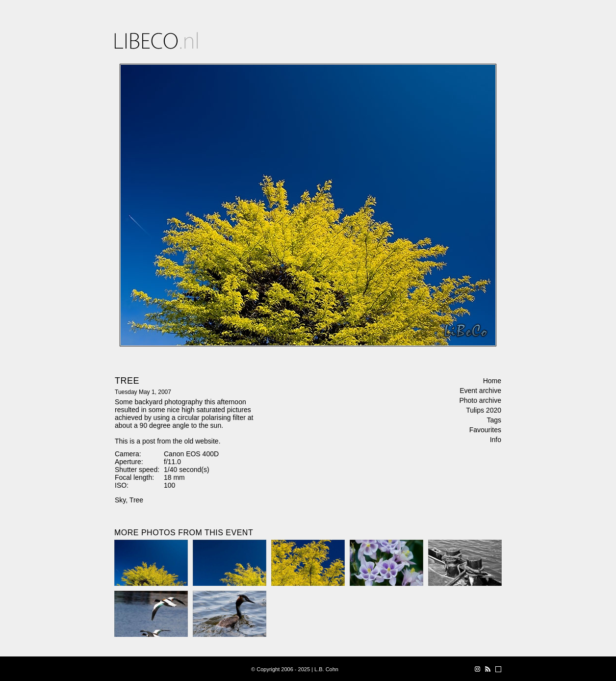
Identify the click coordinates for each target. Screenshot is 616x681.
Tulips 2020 (484, 410)
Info (496, 440)
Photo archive (480, 400)
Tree (136, 500)
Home (492, 381)
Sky (120, 500)
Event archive (480, 391)
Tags (494, 420)
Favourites (485, 430)
